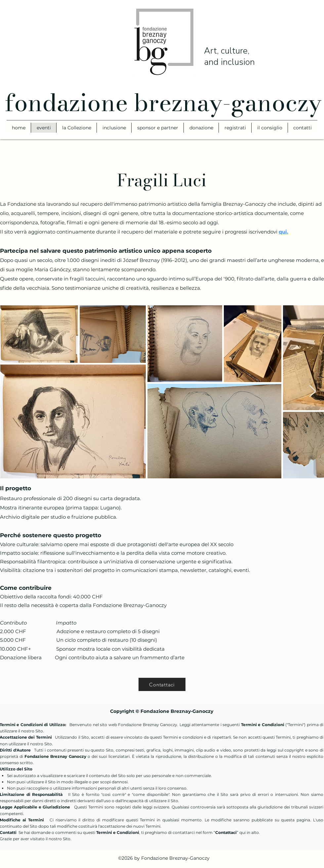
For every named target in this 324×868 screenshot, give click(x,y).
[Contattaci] (162, 684)
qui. (283, 232)
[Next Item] (313, 391)
